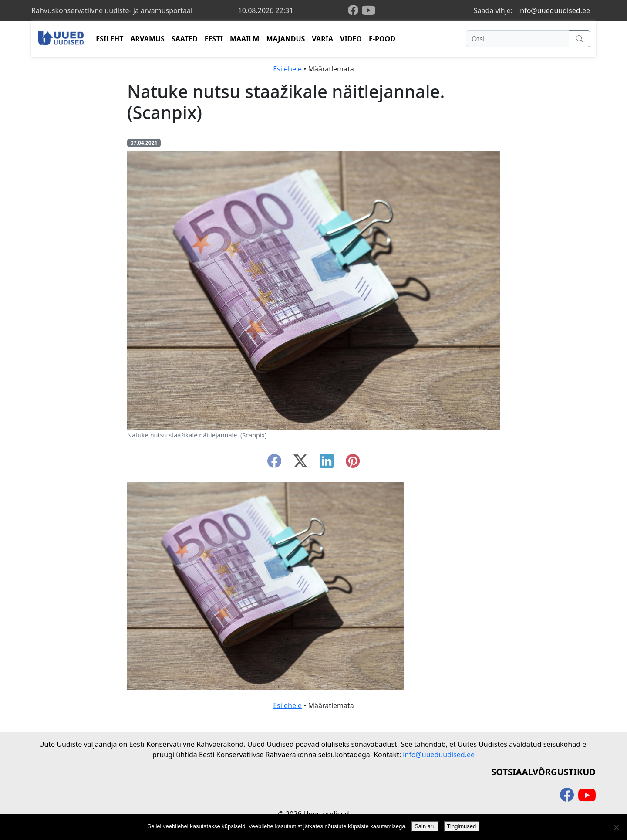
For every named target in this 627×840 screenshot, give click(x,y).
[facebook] (355, 11)
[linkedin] (327, 464)
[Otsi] (517, 39)
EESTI (214, 39)
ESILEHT (110, 39)
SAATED (185, 39)
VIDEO (351, 39)
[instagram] (353, 464)
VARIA (322, 39)
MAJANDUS (285, 39)
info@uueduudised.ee (554, 10)
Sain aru (425, 826)
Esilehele (287, 69)
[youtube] (368, 10)
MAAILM (245, 39)
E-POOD (382, 39)
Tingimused (462, 826)
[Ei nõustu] (616, 827)
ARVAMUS (148, 39)
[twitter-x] (300, 464)
